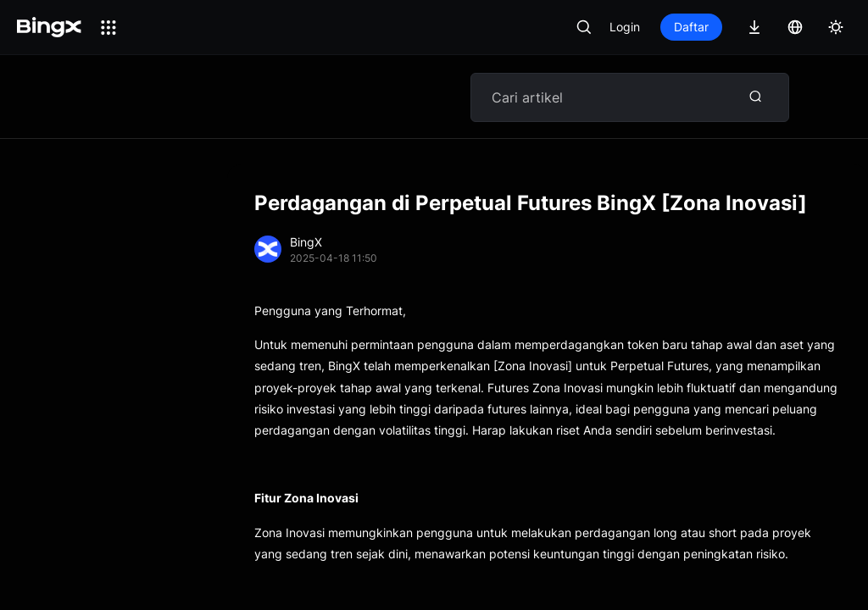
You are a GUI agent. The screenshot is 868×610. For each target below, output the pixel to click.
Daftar (691, 27)
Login (625, 27)
